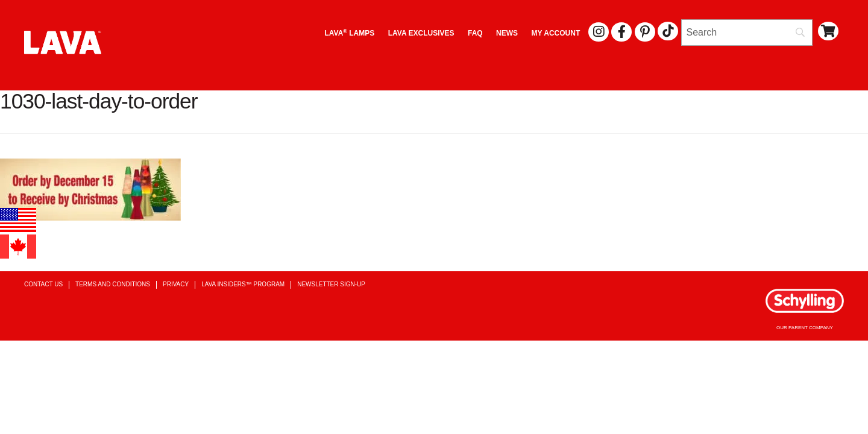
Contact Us (43, 284)
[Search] (747, 33)
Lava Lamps (349, 33)
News (507, 33)
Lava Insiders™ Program (243, 284)
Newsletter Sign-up (331, 284)
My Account (556, 33)
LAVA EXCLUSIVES (421, 33)
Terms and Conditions (113, 284)
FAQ (475, 33)
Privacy (176, 284)
